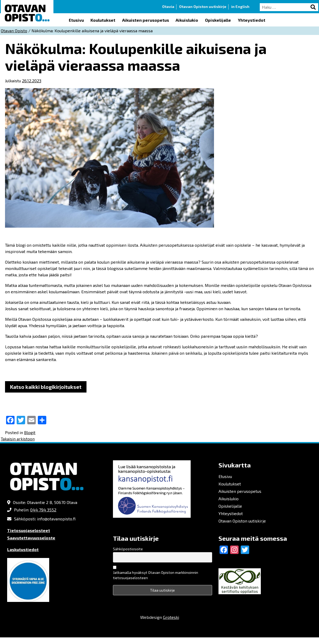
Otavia (168, 6)
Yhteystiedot (252, 20)
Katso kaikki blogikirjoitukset (46, 387)
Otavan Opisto (14, 31)
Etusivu (76, 20)
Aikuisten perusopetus (146, 20)
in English (240, 6)
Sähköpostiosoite (128, 549)
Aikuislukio (187, 20)
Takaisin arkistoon (18, 439)
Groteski (171, 617)
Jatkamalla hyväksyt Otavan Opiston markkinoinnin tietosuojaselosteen (156, 575)
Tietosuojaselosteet (29, 530)
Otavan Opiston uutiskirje (203, 6)
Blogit (30, 432)
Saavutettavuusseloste (31, 538)
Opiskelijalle (218, 20)
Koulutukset (103, 20)
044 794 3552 (43, 510)
